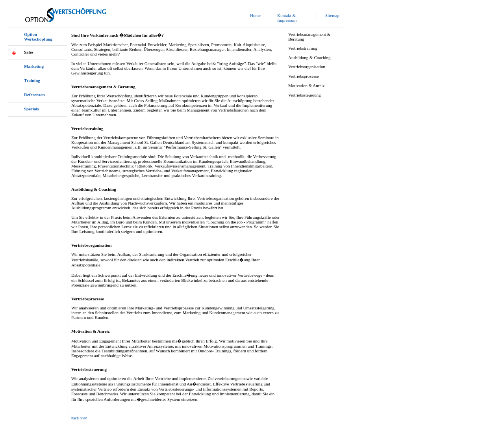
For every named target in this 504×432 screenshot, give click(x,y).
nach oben (79, 418)
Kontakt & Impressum (287, 18)
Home (255, 15)
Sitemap (332, 15)
